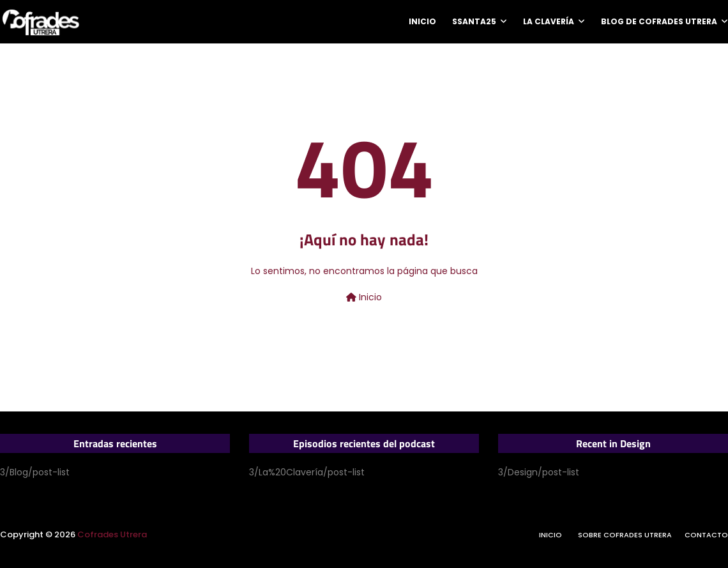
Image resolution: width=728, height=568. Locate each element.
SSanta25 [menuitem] (474, 21)
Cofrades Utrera (112, 534)
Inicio (364, 297)
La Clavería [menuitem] (549, 21)
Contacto (706, 535)
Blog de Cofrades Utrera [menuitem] (659, 21)
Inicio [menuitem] (422, 21)
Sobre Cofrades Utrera (625, 535)
